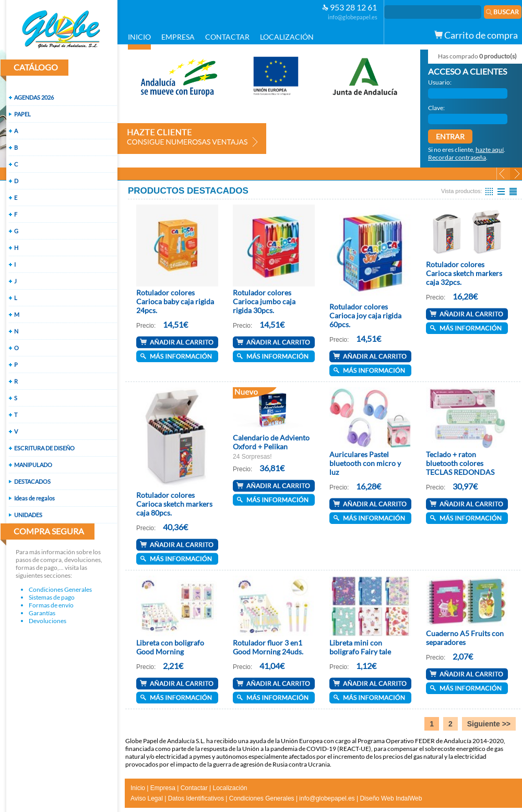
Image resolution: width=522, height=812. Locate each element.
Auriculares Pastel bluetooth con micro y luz (365, 463)
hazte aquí (490, 150)
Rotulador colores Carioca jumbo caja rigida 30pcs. (264, 301)
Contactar (194, 788)
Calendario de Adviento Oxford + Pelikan (271, 442)
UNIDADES (28, 515)
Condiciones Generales (60, 589)
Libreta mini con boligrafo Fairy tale (360, 647)
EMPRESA (178, 37)
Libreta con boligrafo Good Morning (170, 647)
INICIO (139, 37)
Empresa (163, 788)
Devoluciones (48, 621)
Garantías (42, 613)
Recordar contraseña (457, 157)
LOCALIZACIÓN (287, 37)
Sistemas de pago (52, 597)
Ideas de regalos (34, 498)
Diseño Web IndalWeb (391, 798)
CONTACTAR (227, 37)
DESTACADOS (32, 481)
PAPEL (22, 114)
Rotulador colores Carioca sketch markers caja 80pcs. (174, 504)
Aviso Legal (147, 798)
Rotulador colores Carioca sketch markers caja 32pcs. (464, 273)
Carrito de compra (476, 35)
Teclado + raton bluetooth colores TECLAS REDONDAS (460, 463)
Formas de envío (51, 605)
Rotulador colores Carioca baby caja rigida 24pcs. (175, 301)
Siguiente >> (489, 724)
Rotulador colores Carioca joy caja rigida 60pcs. (365, 315)
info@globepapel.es (353, 17)
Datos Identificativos (196, 798)
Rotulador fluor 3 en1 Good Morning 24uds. (268, 647)
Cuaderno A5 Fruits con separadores (465, 638)
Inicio (138, 788)
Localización (230, 788)
